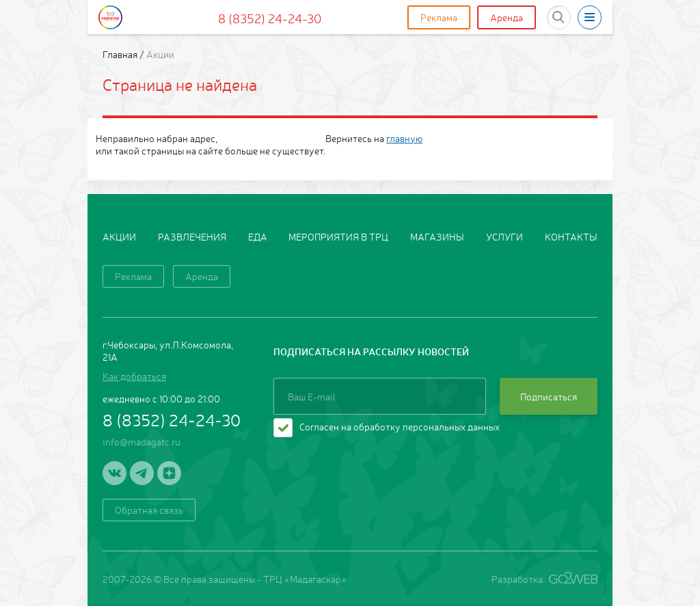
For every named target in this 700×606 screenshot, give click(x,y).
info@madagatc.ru (142, 441)
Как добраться (134, 376)
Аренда (507, 17)
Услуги (504, 236)
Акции (119, 236)
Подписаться (549, 396)
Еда (258, 236)
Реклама (439, 17)
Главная (121, 54)
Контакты (571, 236)
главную (404, 138)
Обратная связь (149, 510)
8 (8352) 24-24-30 (270, 18)
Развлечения (192, 236)
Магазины (437, 236)
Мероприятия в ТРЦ (338, 236)
